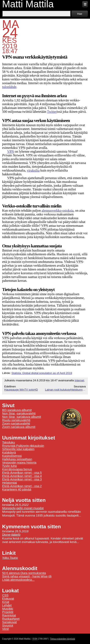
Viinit (5, 629)
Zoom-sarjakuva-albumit (19, 427)
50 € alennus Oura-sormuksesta (24, 573)
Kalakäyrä (9, 453)
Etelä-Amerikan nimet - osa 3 (22, 479)
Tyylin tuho (10, 466)
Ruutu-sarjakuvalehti (16, 420)
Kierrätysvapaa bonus (17, 469)
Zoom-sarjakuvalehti (16, 424)
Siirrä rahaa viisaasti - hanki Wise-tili (27, 576)
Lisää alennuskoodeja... (18, 580)
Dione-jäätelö (11, 535)
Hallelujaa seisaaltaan (17, 459)
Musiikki (8, 609)
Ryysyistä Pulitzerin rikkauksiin (23, 446)
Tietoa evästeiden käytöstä (63, 639)
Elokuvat (8, 599)
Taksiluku (8, 442)
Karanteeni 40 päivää (17, 489)
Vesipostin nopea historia (19, 463)
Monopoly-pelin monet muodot (23, 508)
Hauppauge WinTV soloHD (21, 390)
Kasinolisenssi (12, 456)
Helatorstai (10, 483)
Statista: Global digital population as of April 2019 (42, 373)
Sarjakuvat (9, 622)
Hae (80, 14)
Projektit (8, 612)
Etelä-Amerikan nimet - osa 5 (22, 473)
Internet (79, 380)
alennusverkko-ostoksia (58, 211)
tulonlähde (9, 87)
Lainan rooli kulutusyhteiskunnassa (65, 390)
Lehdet (7, 605)
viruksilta (33, 170)
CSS (5, 595)
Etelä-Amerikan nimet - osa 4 (22, 476)
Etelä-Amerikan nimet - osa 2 (22, 486)
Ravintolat (9, 615)
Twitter (52, 112)
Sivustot (8, 626)
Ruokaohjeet (11, 619)
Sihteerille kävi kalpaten (18, 449)
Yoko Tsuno (10, 558)
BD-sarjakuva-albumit (17, 410)
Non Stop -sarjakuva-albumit (22, 417)
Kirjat (6, 602)
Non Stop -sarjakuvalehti (19, 413)
